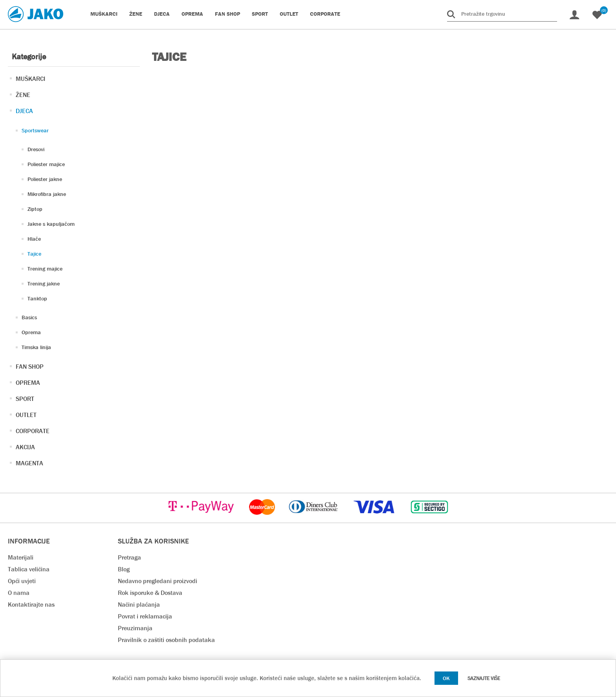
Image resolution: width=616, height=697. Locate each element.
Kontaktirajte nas (31, 605)
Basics (29, 317)
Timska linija (36, 347)
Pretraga (129, 557)
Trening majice (45, 269)
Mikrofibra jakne (47, 194)
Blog (124, 569)
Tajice (34, 254)
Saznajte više (484, 678)
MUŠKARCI (30, 79)
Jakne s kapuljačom (51, 224)
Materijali (21, 557)
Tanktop (37, 298)
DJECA (24, 111)
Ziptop (35, 209)
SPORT (25, 399)
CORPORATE (33, 431)
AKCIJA (25, 447)
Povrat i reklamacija (145, 616)
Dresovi (36, 149)
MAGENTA (29, 463)
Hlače (34, 239)
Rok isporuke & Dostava (150, 593)
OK (446, 678)
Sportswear (35, 130)
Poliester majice (46, 164)
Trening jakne (44, 284)
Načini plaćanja (139, 605)
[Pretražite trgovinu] (502, 14)
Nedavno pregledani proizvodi (158, 581)
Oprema (31, 332)
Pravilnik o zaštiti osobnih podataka (166, 640)
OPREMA (28, 383)
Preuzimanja (135, 628)
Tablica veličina (29, 569)
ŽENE (23, 95)
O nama (19, 593)
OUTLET (26, 415)
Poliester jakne (45, 179)
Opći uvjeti (22, 581)
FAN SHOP (30, 367)
